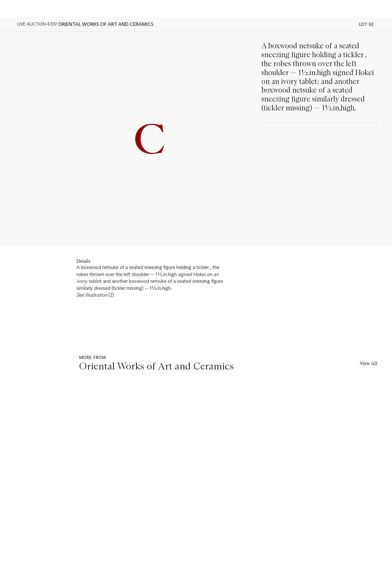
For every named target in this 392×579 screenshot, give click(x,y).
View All (368, 363)
